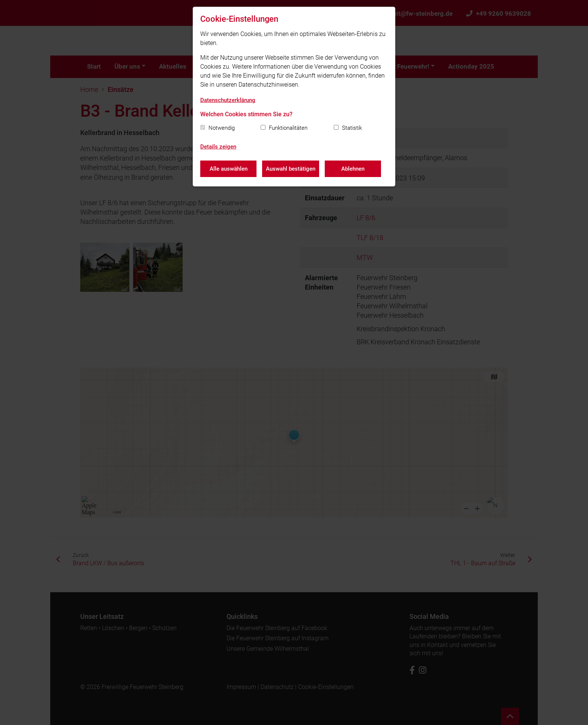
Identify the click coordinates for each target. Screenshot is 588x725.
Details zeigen (218, 147)
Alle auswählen (229, 169)
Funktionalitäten (288, 128)
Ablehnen (353, 169)
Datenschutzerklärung (228, 100)
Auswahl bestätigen (291, 169)
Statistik (352, 128)
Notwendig (222, 128)
